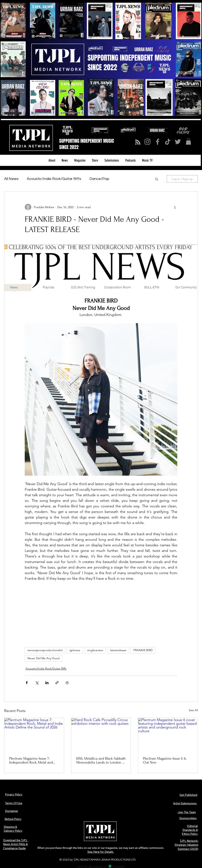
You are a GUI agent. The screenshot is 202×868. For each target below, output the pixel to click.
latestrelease (118, 650)
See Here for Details (101, 852)
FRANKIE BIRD (143, 650)
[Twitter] (178, 142)
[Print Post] (67, 683)
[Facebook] (158, 142)
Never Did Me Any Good (43, 658)
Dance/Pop (99, 179)
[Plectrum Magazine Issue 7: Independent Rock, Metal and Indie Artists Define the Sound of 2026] (34, 735)
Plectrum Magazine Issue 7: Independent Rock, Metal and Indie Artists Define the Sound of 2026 (32, 760)
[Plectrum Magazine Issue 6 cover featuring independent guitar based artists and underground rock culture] (168, 735)
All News (11, 179)
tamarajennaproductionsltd (45, 650)
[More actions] (175, 207)
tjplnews (75, 650)
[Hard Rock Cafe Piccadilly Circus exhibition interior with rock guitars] (101, 735)
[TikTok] (168, 142)
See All (193, 710)
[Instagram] (147, 142)
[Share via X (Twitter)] (37, 683)
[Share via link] (57, 683)
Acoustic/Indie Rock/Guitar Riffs (54, 179)
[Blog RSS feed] (138, 142)
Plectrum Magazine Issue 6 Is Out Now (165, 760)
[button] (188, 141)
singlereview (95, 650)
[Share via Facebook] (27, 683)
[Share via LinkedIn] (47, 683)
